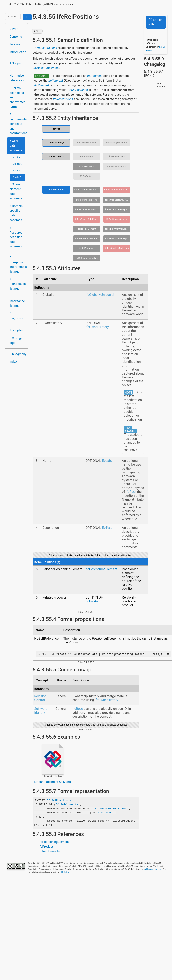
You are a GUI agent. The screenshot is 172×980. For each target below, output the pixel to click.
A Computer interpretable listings (18, 264)
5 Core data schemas (16, 145)
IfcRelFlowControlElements (117, 229)
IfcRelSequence (87, 248)
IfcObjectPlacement (46, 68)
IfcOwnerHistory (97, 327)
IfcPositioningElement (101, 569)
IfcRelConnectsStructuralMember (88, 209)
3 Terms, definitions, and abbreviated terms (18, 97)
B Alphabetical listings (18, 284)
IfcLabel (108, 461)
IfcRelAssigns (87, 156)
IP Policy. (65, 873)
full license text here (153, 870)
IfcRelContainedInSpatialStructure (117, 209)
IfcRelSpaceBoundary (87, 258)
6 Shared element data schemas (16, 191)
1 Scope (15, 63)
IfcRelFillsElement (87, 229)
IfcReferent (95, 76)
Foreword (16, 44)
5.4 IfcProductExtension (19, 177)
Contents (16, 37)
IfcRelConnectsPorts (87, 200)
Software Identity (41, 711)
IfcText (107, 528)
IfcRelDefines (87, 176)
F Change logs (16, 341)
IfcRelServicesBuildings (117, 248)
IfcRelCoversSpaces (117, 219)
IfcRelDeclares (87, 167)
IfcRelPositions (47, 48)
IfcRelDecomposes (117, 167)
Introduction (18, 52)
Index (13, 362)
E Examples (16, 328)
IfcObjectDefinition (87, 143)
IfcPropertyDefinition (116, 143)
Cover (14, 29)
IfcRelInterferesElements (87, 239)
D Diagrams (16, 316)
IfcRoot (56, 129)
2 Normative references (17, 76)
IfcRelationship (56, 143)
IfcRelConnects (56, 156)
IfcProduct (93, 601)
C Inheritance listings (17, 301)
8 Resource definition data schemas (16, 237)
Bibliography (18, 354)
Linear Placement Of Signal (53, 782)
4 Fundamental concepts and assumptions (18, 124)
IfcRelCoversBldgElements (88, 219)
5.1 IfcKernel (19, 157)
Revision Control (40, 699)
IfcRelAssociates (116, 156)
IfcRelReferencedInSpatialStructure (117, 239)
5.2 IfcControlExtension (19, 164)
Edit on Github (155, 22)
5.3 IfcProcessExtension (19, 171)
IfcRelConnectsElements (87, 190)
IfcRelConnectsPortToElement (117, 190)
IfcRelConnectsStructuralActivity (117, 200)
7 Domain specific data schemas (16, 213)
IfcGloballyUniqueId (99, 295)
